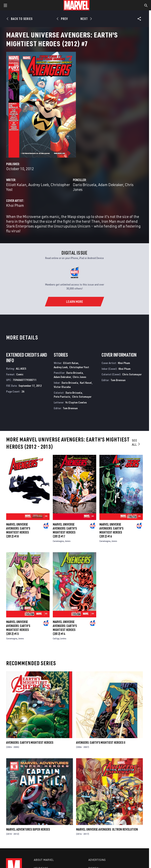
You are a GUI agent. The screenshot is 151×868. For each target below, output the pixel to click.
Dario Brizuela (85, 185)
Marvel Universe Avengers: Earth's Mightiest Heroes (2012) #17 (65, 530)
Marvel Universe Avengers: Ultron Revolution (107, 829)
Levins (63, 638)
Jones (68, 541)
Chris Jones (79, 377)
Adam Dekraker (111, 185)
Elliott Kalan (16, 185)
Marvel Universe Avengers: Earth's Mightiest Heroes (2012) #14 (65, 628)
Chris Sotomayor (82, 397)
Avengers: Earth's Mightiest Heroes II (101, 742)
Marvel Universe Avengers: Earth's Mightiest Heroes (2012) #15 (18, 628)
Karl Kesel (86, 383)
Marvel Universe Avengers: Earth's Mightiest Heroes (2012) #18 (18, 530)
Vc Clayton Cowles (76, 402)
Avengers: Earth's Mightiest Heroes (30, 742)
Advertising (97, 860)
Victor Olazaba (62, 387)
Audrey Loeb (39, 185)
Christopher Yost (79, 367)
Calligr (56, 638)
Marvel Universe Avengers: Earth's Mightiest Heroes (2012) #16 (111, 530)
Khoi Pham (15, 205)
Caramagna (58, 541)
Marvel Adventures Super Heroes (28, 829)
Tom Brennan (70, 408)
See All (136, 442)
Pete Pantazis (62, 397)
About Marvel (44, 860)
